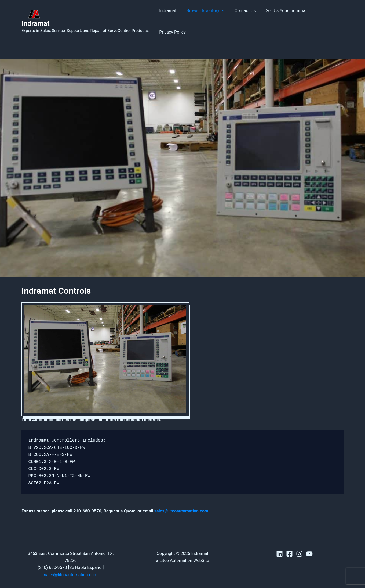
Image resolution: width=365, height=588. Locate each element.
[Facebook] (289, 544)
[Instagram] (299, 544)
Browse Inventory (206, 16)
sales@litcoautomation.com (181, 501)
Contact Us (244, 16)
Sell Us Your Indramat (284, 16)
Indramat (36, 18)
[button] (222, 16)
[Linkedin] (280, 544)
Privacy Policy (326, 16)
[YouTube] (309, 544)
